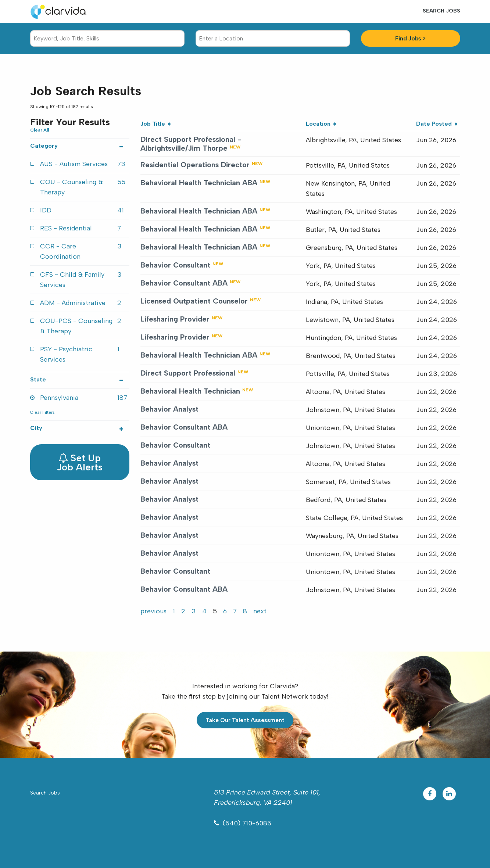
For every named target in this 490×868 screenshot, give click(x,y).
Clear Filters (42, 412)
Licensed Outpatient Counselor (194, 301)
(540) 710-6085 (247, 823)
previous (153, 611)
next (260, 611)
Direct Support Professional (188, 373)
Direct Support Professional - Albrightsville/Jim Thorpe (191, 144)
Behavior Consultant (175, 265)
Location (321, 124)
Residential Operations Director (195, 165)
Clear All (40, 130)
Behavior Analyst (169, 409)
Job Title (155, 124)
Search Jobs (441, 11)
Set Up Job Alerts (80, 462)
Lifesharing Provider (175, 319)
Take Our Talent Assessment (245, 720)
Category (80, 146)
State (80, 379)
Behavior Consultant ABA (184, 283)
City (80, 428)
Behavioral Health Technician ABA (199, 183)
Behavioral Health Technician (190, 391)
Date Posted (437, 124)
